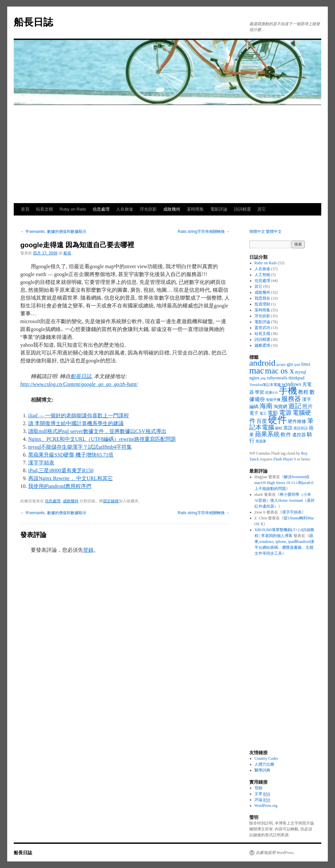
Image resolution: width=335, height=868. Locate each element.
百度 (262, 421)
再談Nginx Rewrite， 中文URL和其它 (71, 478)
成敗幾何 (172, 209)
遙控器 (299, 435)
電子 (254, 413)
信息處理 (101, 209)
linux (306, 364)
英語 (288, 428)
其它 (262, 209)
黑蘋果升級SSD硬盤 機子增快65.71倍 (71, 455)
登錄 (88, 550)
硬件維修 (297, 421)
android (262, 363)
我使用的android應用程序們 (60, 486)
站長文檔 (44, 209)
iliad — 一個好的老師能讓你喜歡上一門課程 (79, 416)
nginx (255, 378)
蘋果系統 (267, 434)
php (263, 378)
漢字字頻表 (41, 463)
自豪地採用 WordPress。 (276, 853)
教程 (303, 392)
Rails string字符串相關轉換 (204, 232)
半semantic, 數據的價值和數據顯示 (53, 232)
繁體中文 (274, 232)
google (281, 365)
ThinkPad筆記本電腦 (265, 385)
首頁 (25, 209)
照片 (308, 406)
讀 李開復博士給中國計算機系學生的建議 (76, 423)
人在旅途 (125, 209)
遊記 (295, 406)
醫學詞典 (262, 770)
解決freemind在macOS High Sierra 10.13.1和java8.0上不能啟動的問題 (284, 483)
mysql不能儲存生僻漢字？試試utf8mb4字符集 (80, 447)
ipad (297, 365)
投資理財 (262, 304)
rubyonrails (277, 378)
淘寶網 (280, 407)
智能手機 (273, 400)
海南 (266, 406)
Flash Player (283, 459)
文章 (262, 794)
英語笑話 (301, 428)
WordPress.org (266, 806)
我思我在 (262, 298)
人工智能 (262, 275)
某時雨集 (195, 209)
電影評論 (219, 209)
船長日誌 (33, 22)
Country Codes (266, 758)
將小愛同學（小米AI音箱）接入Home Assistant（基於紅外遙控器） (285, 500)
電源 (285, 413)
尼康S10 (271, 393)
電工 (263, 414)
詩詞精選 (242, 209)
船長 (67, 253)
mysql (300, 372)
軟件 (286, 434)
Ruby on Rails (73, 209)
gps (290, 364)
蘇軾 (279, 428)
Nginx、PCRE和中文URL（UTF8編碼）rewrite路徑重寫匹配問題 (102, 439)
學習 (259, 392)
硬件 (277, 420)
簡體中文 (257, 232)
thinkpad (297, 378)
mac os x (279, 371)
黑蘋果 (261, 441)
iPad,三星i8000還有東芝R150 (61, 470)
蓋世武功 (262, 328)
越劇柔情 (262, 345)
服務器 (291, 399)
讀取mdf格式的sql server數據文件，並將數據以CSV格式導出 (97, 431)
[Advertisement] (167, 154)
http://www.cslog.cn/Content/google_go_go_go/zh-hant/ (79, 384)
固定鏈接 (111, 501)
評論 (262, 800)
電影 (273, 413)
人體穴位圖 (264, 764)
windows (291, 384)
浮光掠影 (148, 209)
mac (257, 371)
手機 (288, 391)
